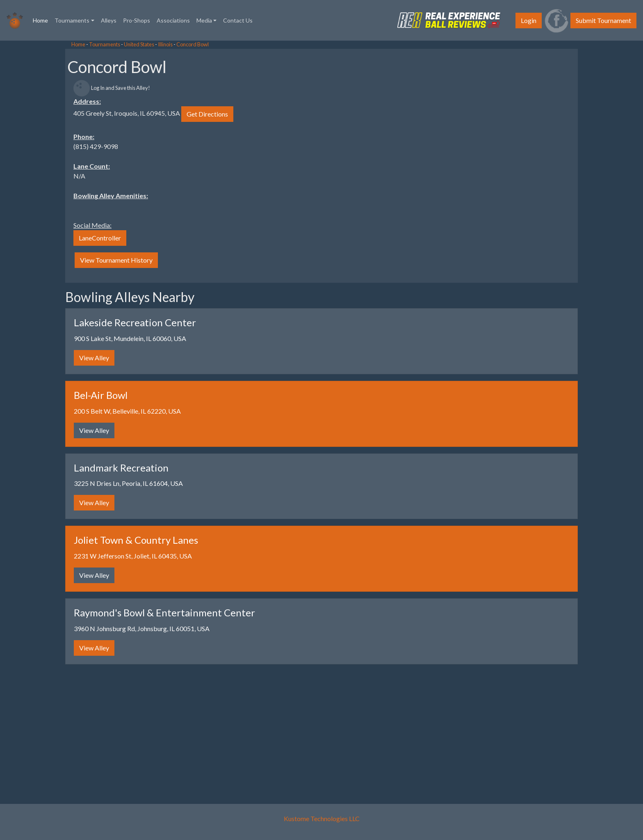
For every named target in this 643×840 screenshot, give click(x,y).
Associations (173, 20)
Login (529, 20)
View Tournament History (116, 260)
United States (139, 44)
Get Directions (207, 114)
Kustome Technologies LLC (322, 818)
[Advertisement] (66, 164)
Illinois (165, 44)
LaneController (100, 238)
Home (42, 20)
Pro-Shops (137, 20)
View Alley (94, 358)
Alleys (109, 20)
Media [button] (204, 20)
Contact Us (238, 20)
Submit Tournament (603, 20)
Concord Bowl (193, 44)
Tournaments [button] (72, 20)
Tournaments (105, 44)
